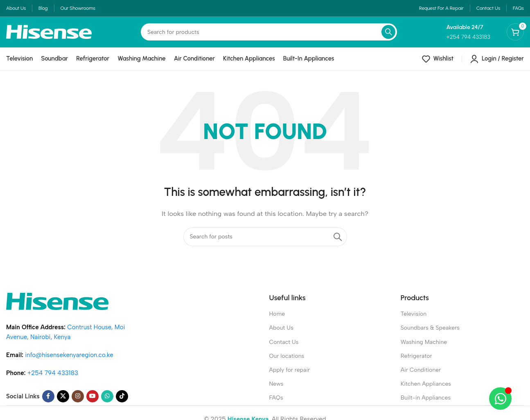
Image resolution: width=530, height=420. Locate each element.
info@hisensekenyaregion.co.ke (69, 361)
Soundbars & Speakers (430, 334)
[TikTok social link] (122, 402)
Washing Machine (424, 348)
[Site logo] (49, 36)
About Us (281, 334)
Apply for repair (290, 376)
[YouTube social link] (92, 402)
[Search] (269, 36)
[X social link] (63, 402)
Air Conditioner (421, 376)
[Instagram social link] (78, 402)
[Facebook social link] (48, 402)
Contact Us (284, 348)
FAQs (276, 404)
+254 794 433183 (53, 379)
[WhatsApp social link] (107, 402)
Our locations (287, 362)
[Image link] (57, 307)
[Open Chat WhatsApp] (500, 399)
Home (277, 320)
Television (414, 320)
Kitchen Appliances (426, 390)
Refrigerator (416, 362)
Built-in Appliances (426, 404)
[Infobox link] (468, 36)
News (276, 390)
